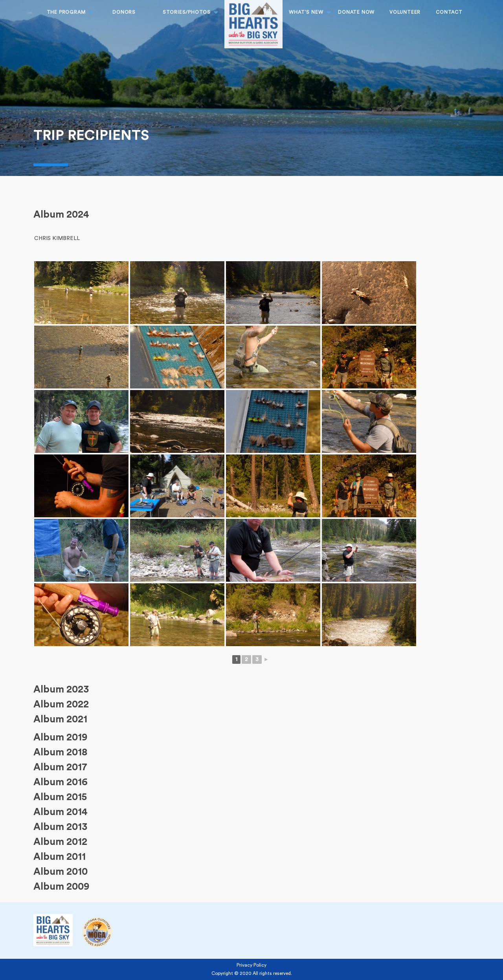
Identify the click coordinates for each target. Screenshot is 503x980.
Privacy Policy (251, 965)
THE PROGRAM (66, 12)
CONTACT (449, 12)
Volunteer (405, 12)
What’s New (306, 12)
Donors (124, 12)
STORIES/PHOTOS (187, 12)
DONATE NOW (356, 12)
